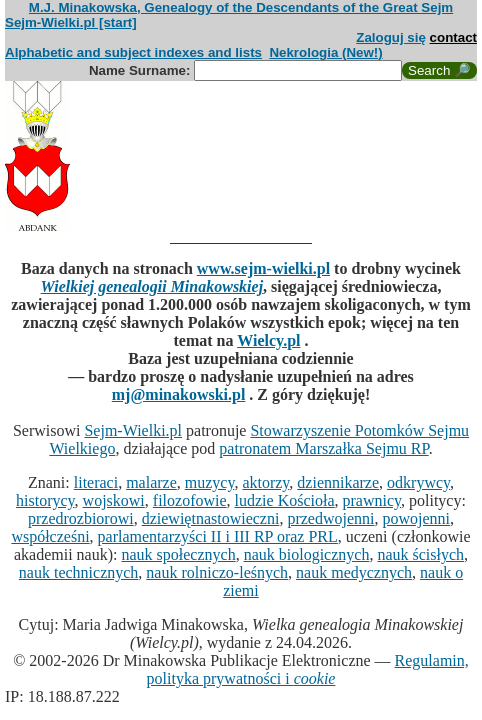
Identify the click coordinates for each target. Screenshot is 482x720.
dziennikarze (338, 482)
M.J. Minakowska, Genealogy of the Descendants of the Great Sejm (241, 7)
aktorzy (265, 482)
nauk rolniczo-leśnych (217, 572)
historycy (45, 500)
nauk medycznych (354, 572)
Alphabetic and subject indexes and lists (133, 52)
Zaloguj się (391, 37)
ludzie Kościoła (285, 500)
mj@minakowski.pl (179, 394)
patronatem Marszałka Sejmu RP (323, 448)
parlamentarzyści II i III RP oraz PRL (218, 536)
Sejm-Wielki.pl (133, 430)
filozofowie (190, 500)
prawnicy (372, 500)
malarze (151, 482)
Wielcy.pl (268, 340)
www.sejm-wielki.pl (263, 268)
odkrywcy (418, 482)
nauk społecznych (178, 554)
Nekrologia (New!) (325, 52)
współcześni (50, 536)
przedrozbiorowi (81, 518)
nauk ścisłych (420, 554)
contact (453, 37)
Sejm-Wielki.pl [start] (71, 22)
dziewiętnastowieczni (211, 518)
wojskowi (114, 500)
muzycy (210, 482)
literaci (96, 482)
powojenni (416, 518)
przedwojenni (330, 518)
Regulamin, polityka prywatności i (308, 669)
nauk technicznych (79, 572)
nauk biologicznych (307, 554)
